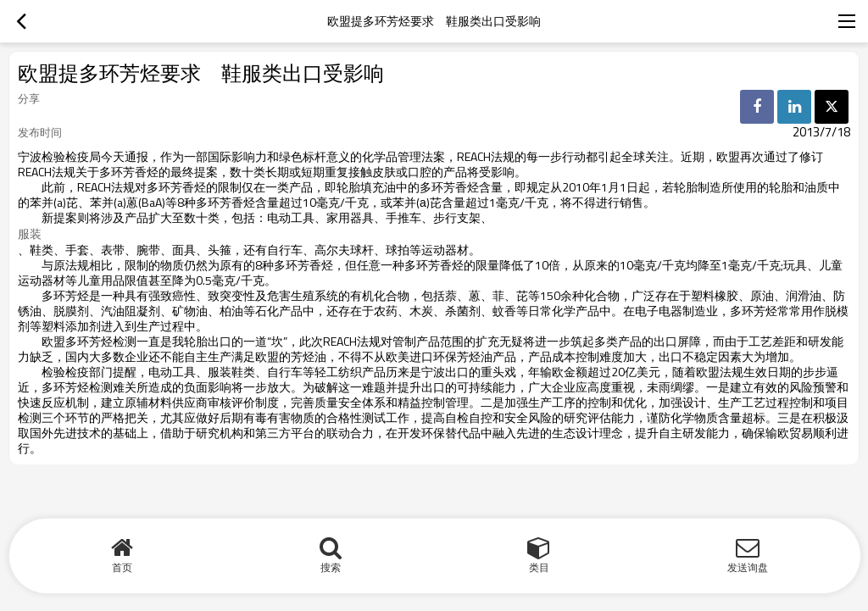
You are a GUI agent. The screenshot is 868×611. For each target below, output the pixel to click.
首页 (122, 567)
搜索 (331, 567)
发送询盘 (748, 567)
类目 (539, 567)
